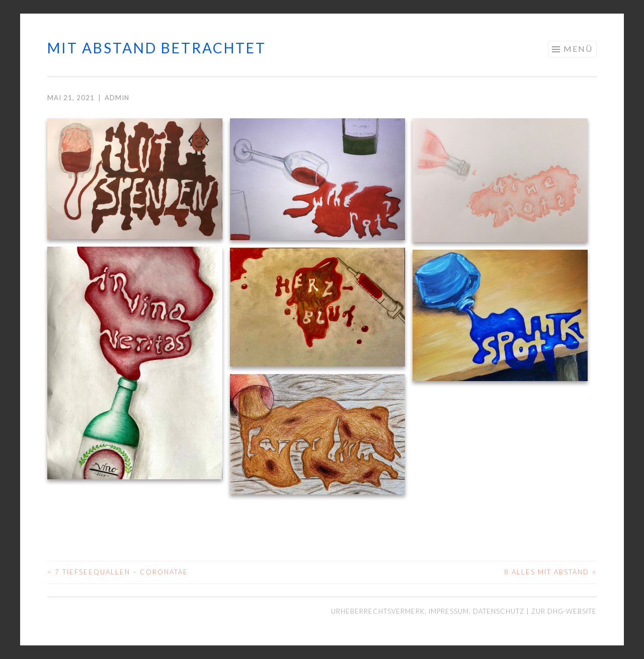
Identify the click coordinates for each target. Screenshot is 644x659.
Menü (578, 49)
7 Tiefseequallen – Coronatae (118, 572)
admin (117, 98)
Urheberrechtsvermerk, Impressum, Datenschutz (429, 611)
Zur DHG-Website (564, 611)
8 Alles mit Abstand (550, 572)
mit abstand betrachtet (157, 48)
